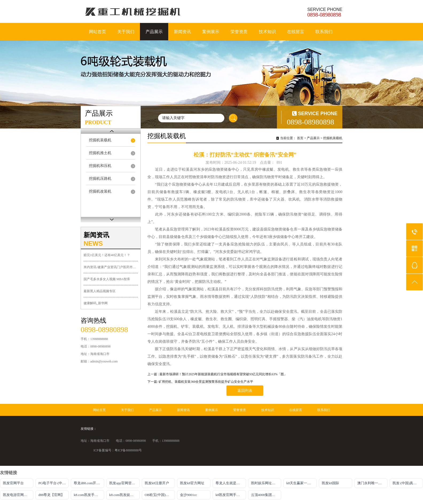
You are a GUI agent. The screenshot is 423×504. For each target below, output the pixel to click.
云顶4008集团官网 (265, 495)
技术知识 (267, 32)
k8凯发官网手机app (230, 495)
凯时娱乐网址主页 (265, 483)
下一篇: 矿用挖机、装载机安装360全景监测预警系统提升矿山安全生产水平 (200, 382)
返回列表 (245, 391)
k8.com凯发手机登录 (89, 495)
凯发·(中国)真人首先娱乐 (408, 483)
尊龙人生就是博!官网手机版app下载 (231, 483)
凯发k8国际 (330, 483)
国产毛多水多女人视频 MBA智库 (107, 279)
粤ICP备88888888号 (128, 450)
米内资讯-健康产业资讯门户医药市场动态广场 (111, 267)
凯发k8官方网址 (192, 483)
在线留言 (296, 32)
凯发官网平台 (13, 483)
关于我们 (126, 32)
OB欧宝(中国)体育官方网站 (160, 495)
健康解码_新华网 (96, 303)
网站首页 (97, 32)
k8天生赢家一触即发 (301, 483)
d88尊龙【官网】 (52, 495)
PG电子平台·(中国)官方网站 (54, 483)
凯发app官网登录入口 (124, 483)
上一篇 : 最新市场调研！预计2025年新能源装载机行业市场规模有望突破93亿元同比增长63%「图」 (217, 374)
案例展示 (211, 32)
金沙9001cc (189, 495)
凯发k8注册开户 (157, 483)
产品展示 (154, 32)
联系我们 (324, 32)
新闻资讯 (182, 32)
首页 (300, 138)
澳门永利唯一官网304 (373, 483)
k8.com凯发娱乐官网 (124, 495)
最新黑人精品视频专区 (100, 291)
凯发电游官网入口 (17, 495)
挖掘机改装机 (100, 191)
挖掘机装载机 (100, 140)
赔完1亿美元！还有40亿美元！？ (107, 255)
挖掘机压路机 (100, 179)
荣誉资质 (239, 32)
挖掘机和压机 (100, 166)
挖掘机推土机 (100, 153)
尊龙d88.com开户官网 (89, 483)
